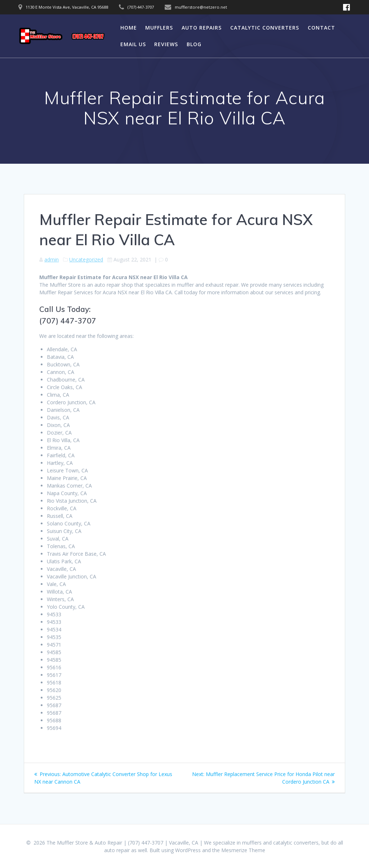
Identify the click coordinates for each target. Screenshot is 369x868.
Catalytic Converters (265, 28)
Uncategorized (86, 259)
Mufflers (159, 28)
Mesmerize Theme (243, 850)
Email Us (133, 44)
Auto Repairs (202, 28)
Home (129, 28)
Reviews (166, 44)
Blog (194, 44)
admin (52, 259)
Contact (321, 28)
